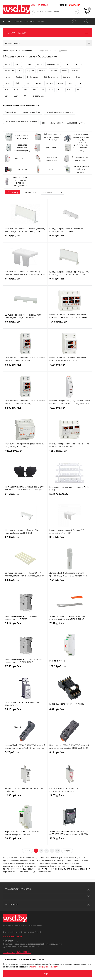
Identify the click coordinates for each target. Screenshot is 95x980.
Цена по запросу (70, 496)
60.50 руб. (25, 367)
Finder (18, 83)
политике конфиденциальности (44, 967)
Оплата (41, 22)
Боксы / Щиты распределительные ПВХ (22, 112)
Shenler (42, 71)
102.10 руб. (70, 669)
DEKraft (49, 83)
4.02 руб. (70, 712)
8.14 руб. (70, 755)
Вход (33, 5)
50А (7, 96)
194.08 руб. (70, 324)
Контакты (30, 22)
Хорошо (47, 974)
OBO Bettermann (51, 77)
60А (79, 90)
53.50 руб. (25, 841)
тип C (7, 64)
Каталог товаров (47, 33)
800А (16, 90)
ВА (21, 71)
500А (16, 96)
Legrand (67, 77)
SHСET (75, 71)
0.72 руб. (25, 238)
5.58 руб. (25, 583)
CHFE (72, 83)
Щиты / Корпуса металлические (60, 112)
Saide (65, 71)
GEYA (7, 83)
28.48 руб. (70, 626)
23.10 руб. (25, 712)
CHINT (61, 83)
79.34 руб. (70, 367)
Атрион (30, 71)
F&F (28, 83)
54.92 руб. (25, 410)
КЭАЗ (67, 64)
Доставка (18, 22)
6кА (34, 90)
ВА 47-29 (79, 64)
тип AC (28, 64)
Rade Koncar (33, 77)
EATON (38, 83)
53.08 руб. (70, 841)
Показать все (38, 96)
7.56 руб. (70, 583)
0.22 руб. (70, 238)
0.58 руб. (25, 324)
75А (26, 90)
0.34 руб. (70, 281)
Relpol (8, 77)
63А (60, 90)
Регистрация (43, 5)
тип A (39, 64)
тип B (18, 64)
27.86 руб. (25, 669)
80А (7, 90)
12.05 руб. (25, 798)
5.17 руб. (25, 755)
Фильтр (13, 192)
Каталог (7, 22)
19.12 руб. (25, 626)
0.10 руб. (25, 281)
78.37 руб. (70, 410)
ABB (81, 83)
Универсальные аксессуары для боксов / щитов (63, 123)
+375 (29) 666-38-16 (17, 952)
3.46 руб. (25, 496)
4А (25, 96)
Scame (54, 71)
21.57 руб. (70, 798)
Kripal (78, 77)
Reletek (19, 77)
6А (43, 90)
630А (69, 90)
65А (51, 90)
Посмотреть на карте (12, 936)
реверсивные (53, 64)
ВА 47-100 (9, 71)
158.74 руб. (70, 453)
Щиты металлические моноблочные (21, 121)
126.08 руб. (25, 453)
